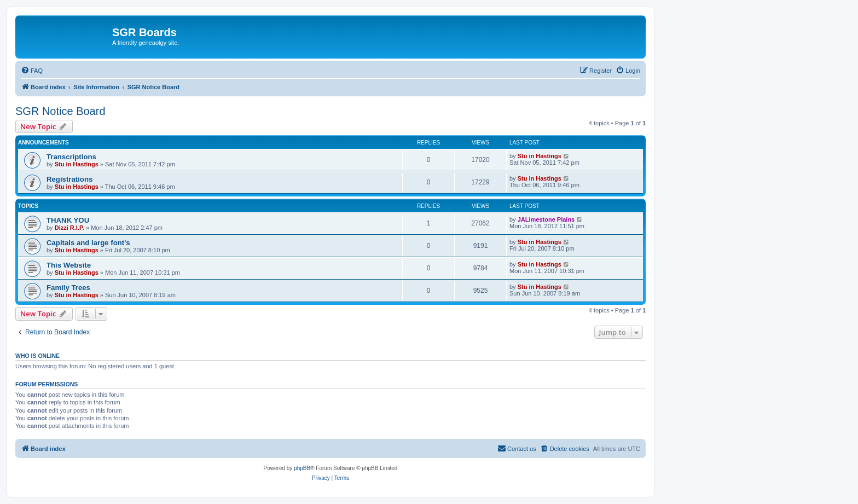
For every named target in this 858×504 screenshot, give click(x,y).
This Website (69, 265)
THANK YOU (68, 220)
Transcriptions (71, 157)
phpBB (302, 468)
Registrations (69, 179)
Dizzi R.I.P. (69, 228)
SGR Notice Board (60, 111)
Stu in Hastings (77, 164)
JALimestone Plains (546, 219)
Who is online (37, 356)
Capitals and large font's (88, 243)
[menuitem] (32, 71)
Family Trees (68, 288)
